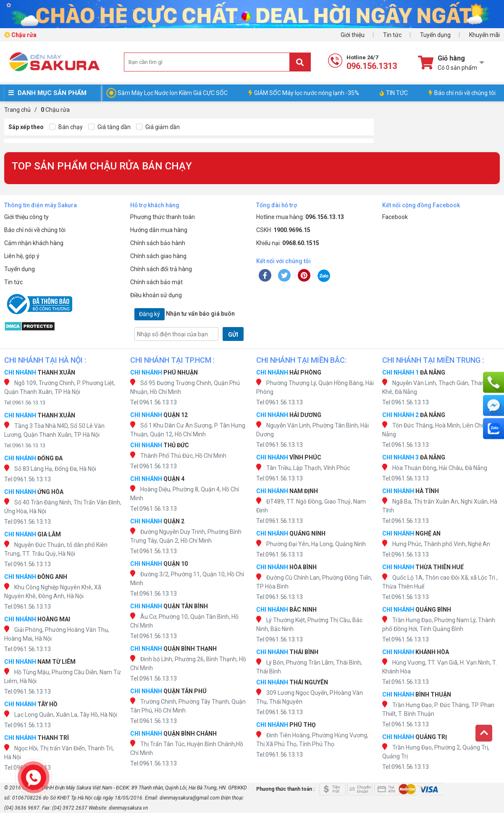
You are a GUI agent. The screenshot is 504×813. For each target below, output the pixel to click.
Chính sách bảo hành (158, 243)
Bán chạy (66, 127)
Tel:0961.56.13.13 (25, 403)
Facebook (395, 217)
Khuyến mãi (484, 35)
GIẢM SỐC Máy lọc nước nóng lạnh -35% (304, 93)
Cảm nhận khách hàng (34, 243)
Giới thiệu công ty (26, 217)
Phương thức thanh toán (163, 217)
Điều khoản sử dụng (156, 295)
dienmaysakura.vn (128, 808)
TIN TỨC (394, 93)
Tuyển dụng (435, 35)
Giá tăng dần (109, 127)
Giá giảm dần (158, 127)
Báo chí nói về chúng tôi (462, 93)
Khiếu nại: (288, 243)
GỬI (233, 335)
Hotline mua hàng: (300, 217)
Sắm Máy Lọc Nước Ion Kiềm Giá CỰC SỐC (173, 93)
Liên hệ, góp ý (22, 256)
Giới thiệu (353, 35)
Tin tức (392, 35)
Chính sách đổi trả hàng (161, 269)
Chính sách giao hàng (158, 256)
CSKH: (283, 230)
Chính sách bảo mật (156, 282)
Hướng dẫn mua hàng (159, 230)
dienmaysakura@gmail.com (190, 798)
